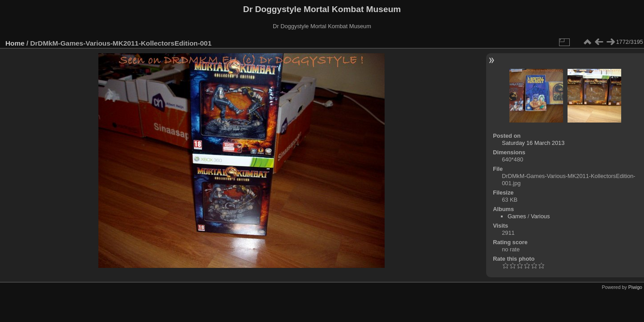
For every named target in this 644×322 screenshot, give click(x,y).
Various (540, 216)
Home (15, 43)
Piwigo (635, 287)
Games (517, 216)
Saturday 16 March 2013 (533, 143)
